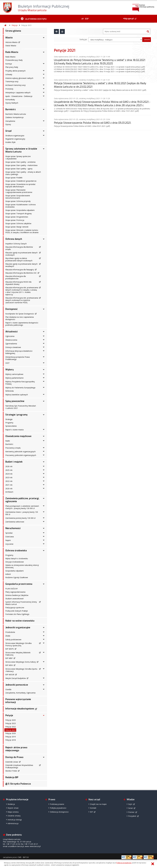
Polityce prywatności (124, 863)
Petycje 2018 (11, 740)
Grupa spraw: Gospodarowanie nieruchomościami (18, 197)
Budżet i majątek (14, 462)
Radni (8, 441)
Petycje (15, 25)
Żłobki (8, 636)
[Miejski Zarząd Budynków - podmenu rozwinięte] (44, 678)
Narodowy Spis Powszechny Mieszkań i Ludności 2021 (21, 407)
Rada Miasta (12, 52)
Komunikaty (10, 100)
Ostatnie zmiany (14, 816)
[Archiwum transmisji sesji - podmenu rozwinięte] (44, 85)
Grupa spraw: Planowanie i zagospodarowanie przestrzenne (19, 191)
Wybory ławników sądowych (17, 395)
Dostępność (12, 309)
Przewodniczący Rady (14, 60)
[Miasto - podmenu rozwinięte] (44, 38)
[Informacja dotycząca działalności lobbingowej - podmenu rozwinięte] (44, 351)
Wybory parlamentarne (14, 378)
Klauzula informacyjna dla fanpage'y (20, 270)
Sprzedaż (9, 533)
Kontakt (93, 808)
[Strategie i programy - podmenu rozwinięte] (44, 415)
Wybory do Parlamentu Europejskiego (20, 388)
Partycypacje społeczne (15, 608)
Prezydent (132, 816)
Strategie (9, 419)
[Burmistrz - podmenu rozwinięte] (44, 109)
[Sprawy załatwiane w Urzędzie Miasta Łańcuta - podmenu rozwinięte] (44, 149)
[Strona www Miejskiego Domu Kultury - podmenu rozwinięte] (44, 662)
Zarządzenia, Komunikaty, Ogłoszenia (20, 693)
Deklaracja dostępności (59, 812)
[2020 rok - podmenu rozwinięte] (44, 488)
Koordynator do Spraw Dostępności (20, 314)
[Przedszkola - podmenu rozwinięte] (44, 632)
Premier (131, 812)
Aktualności (11, 332)
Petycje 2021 (26, 25)
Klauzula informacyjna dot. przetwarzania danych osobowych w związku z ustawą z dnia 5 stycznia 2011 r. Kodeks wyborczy (22, 291)
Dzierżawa (10, 537)
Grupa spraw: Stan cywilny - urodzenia (20, 162)
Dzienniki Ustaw (12, 762)
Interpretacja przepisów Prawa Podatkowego (18, 358)
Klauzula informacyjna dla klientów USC (21, 273)
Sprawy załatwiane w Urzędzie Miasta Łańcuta (21, 150)
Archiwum (9, 492)
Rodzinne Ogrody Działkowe (17, 577)
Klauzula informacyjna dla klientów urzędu (19, 248)
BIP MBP (9, 658)
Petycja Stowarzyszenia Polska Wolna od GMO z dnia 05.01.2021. (93, 123)
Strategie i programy (16, 415)
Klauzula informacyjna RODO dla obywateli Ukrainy (18, 283)
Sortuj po (83, 39)
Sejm (130, 804)
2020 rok (9, 489)
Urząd (8, 131)
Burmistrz (11, 109)
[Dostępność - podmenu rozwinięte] (44, 309)
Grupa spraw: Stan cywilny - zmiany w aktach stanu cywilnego (23, 173)
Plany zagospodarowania (15, 592)
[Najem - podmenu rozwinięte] (44, 540)
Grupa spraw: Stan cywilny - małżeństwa (21, 165)
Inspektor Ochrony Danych (16, 244)
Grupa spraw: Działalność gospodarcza (21, 181)
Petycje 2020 (11, 733)
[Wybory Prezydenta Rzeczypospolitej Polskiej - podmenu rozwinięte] (44, 381)
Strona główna (13, 31)
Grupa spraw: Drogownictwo (17, 217)
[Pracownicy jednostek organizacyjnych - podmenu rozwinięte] (44, 455)
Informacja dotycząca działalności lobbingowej (19, 352)
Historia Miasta (11, 42)
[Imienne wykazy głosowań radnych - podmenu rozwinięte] (44, 78)
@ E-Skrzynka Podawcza (18, 784)
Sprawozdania (11, 426)
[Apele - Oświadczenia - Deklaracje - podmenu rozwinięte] (44, 96)
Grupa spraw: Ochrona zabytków (18, 223)
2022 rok (9, 481)
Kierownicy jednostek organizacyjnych (20, 452)
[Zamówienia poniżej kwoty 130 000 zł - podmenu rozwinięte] (44, 518)
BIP (91, 812)
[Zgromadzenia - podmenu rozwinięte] (44, 343)
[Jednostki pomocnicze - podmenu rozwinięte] (44, 685)
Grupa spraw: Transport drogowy (19, 213)
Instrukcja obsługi (15, 820)
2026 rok (9, 466)
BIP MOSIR (10, 675)
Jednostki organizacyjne (18, 628)
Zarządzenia (10, 121)
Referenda (10, 391)
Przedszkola (10, 632)
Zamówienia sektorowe (15, 522)
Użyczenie (9, 544)
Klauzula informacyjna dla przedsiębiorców (16, 277)
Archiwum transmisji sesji (15, 85)
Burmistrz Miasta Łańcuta (16, 114)
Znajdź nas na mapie (98, 804)
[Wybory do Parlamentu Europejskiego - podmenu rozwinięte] (44, 387)
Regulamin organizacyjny (15, 139)
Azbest (8, 574)
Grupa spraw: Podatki (14, 178)
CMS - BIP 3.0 (23, 857)
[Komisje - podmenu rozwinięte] (44, 64)
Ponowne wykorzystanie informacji (18, 701)
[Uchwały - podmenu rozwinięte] (44, 74)
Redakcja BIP (12, 777)
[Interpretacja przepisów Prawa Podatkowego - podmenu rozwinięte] (44, 357)
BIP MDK (9, 665)
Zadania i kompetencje (14, 117)
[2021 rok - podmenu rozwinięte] (44, 485)
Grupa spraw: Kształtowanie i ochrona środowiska (20, 206)
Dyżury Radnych (12, 103)
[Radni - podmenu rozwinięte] (44, 441)
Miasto (9, 38)
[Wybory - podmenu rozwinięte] (44, 370)
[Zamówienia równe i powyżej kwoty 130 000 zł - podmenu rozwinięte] (44, 512)
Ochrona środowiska (16, 551)
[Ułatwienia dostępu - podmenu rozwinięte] (34, 19)
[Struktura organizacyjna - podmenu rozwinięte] (44, 135)
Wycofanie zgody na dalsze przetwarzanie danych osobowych (19, 259)
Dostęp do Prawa (14, 757)
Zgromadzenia (11, 344)
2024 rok (9, 474)
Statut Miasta (11, 46)
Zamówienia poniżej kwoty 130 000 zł (20, 518)
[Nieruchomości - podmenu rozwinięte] (44, 528)
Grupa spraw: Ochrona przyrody (18, 201)
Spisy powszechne (15, 401)
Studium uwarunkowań (15, 599)
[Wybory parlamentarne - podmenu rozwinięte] (44, 378)
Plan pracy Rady (12, 67)
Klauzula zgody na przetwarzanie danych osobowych (21, 254)
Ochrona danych (14, 239)
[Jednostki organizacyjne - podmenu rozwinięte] (44, 628)
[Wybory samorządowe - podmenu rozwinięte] (44, 374)
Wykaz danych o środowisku (17, 558)
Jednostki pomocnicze (17, 685)
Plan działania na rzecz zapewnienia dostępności (20, 318)
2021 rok (9, 485)
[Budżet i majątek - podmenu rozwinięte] (44, 462)
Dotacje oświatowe (13, 347)
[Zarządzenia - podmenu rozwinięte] (44, 121)
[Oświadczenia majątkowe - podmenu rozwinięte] (44, 436)
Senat (130, 808)
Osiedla (8, 689)
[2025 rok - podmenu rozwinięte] (44, 470)
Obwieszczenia (11, 340)
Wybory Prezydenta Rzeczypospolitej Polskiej (20, 383)
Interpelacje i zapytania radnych (18, 93)
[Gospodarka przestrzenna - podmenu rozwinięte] (44, 584)
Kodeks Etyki (10, 142)
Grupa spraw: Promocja (15, 220)
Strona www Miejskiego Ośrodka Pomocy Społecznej (18, 644)
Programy (9, 423)
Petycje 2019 (11, 737)
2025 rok (9, 470)
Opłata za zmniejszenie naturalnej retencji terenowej (22, 566)
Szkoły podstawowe (13, 640)
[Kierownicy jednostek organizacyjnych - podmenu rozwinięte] (44, 451)
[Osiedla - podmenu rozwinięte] (44, 689)
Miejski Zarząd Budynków (16, 678)
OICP (7, 363)
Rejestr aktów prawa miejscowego (16, 749)
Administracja (13, 823)
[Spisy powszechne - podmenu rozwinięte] (44, 401)
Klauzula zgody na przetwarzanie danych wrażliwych (21, 265)
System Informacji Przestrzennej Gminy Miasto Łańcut (21, 603)
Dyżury (8, 124)
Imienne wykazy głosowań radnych (19, 78)
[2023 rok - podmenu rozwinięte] (44, 477)
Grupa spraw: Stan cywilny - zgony (19, 169)
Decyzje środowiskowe (15, 562)
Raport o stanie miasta (14, 430)
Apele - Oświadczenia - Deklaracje (19, 96)
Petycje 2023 (11, 723)
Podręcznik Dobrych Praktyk (17, 611)
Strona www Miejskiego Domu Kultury (21, 662)
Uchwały (9, 74)
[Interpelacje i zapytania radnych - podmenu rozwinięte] (44, 92)
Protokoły (9, 89)
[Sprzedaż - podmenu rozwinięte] (44, 533)
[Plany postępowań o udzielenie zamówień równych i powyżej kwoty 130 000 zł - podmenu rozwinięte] (44, 506)
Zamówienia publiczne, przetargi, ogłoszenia (22, 500)
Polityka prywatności (58, 808)
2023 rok (9, 477)
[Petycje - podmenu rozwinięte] (44, 715)
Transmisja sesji (12, 81)
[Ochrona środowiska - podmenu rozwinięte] (44, 551)
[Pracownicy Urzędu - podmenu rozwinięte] (44, 448)
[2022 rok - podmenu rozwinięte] (44, 481)
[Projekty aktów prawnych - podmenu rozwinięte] (44, 71)
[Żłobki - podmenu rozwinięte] (44, 636)
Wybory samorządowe (14, 374)
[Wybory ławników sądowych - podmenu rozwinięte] (44, 394)
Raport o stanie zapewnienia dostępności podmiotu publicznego (22, 324)
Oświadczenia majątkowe (18, 436)
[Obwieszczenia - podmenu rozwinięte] (44, 340)
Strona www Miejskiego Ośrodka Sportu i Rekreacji (21, 670)
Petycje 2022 (11, 727)
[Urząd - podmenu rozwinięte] (44, 131)
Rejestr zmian (13, 808)
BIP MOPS (10, 649)
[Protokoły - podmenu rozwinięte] (44, 89)
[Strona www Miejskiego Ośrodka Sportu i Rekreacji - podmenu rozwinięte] (44, 669)
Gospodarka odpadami (14, 571)
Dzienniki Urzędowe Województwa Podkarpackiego (19, 766)
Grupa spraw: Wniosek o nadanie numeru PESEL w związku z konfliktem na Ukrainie (22, 231)
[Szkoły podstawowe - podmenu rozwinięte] (44, 639)
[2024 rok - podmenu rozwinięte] (44, 474)
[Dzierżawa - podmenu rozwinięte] (44, 536)
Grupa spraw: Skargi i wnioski (17, 227)
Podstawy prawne (57, 804)
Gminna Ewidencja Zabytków (17, 595)
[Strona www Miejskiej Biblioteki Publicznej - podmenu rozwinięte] (44, 652)
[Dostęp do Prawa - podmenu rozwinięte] (44, 757)
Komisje (9, 64)
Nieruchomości (13, 528)
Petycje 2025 (11, 720)
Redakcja (11, 804)
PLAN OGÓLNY (12, 589)
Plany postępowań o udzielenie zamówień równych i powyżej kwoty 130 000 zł (22, 507)
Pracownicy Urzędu (13, 448)
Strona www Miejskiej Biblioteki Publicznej (18, 654)
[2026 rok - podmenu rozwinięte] (44, 466)
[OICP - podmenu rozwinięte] (44, 363)
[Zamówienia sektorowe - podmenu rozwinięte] (44, 522)
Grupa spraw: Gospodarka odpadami (20, 210)
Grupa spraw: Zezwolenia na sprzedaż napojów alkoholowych (20, 185)
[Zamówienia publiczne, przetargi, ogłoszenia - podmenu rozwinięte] (44, 498)
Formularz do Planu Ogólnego (17, 614)
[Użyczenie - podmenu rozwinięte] (44, 544)
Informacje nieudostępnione (20, 709)
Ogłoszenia (10, 336)
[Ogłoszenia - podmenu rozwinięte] (44, 336)
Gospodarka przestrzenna (19, 584)
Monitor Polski (11, 771)
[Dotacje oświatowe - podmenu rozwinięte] (44, 347)
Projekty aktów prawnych (15, 71)
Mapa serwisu (13, 812)
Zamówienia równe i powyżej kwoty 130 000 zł (22, 513)
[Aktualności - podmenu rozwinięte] (44, 332)
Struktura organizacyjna (15, 136)
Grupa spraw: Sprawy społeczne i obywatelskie (18, 157)
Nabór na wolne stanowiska (20, 621)
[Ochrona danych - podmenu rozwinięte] (44, 239)
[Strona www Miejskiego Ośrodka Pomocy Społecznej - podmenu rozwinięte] (44, 643)
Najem (8, 540)
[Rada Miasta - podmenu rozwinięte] (44, 52)
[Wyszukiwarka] (124, 31)
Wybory (10, 370)
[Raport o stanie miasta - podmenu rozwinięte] (44, 429)
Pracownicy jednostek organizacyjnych (21, 455)
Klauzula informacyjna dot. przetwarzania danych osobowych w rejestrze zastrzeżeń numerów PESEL (22, 300)
